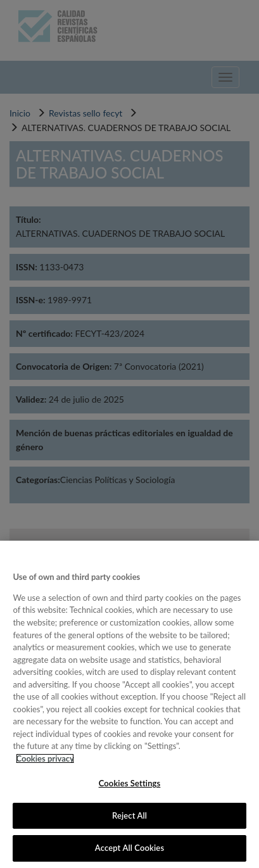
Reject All (129, 815)
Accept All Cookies (129, 848)
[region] (129, 704)
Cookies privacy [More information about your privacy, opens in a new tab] (45, 758)
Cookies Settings (130, 783)
